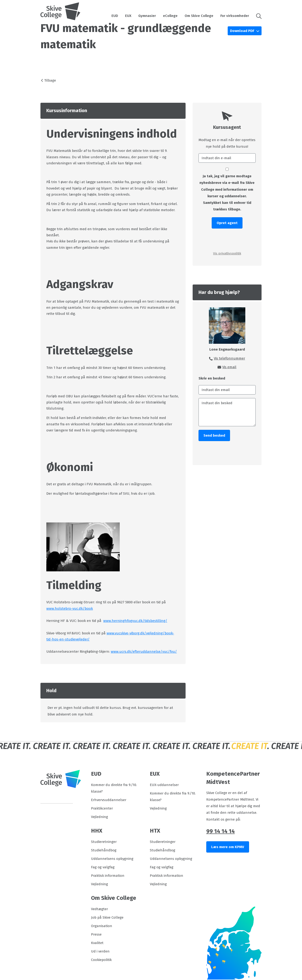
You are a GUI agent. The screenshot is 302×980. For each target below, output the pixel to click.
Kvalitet (97, 943)
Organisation (102, 926)
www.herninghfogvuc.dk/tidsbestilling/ (135, 621)
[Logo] (60, 11)
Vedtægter (99, 909)
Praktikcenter (102, 808)
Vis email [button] (229, 367)
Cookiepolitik (101, 960)
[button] (257, 16)
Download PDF (243, 31)
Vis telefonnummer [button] (229, 358)
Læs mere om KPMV (228, 847)
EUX (128, 16)
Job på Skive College (107, 917)
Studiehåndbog (104, 850)
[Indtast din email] (227, 390)
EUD (115, 16)
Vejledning (99, 817)
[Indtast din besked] (227, 412)
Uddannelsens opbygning (112, 859)
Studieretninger (104, 842)
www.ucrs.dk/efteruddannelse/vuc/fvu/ (144, 652)
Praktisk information (108, 876)
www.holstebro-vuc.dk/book (70, 609)
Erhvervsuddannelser (109, 800)
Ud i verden (100, 951)
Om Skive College (199, 16)
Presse (96, 934)
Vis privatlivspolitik (227, 253)
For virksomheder (235, 16)
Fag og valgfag (103, 867)
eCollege (170, 16)
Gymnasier (147, 16)
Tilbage (50, 80)
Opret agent (227, 223)
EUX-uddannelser (164, 785)
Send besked (214, 435)
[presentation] (227, 239)
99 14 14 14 (221, 831)
